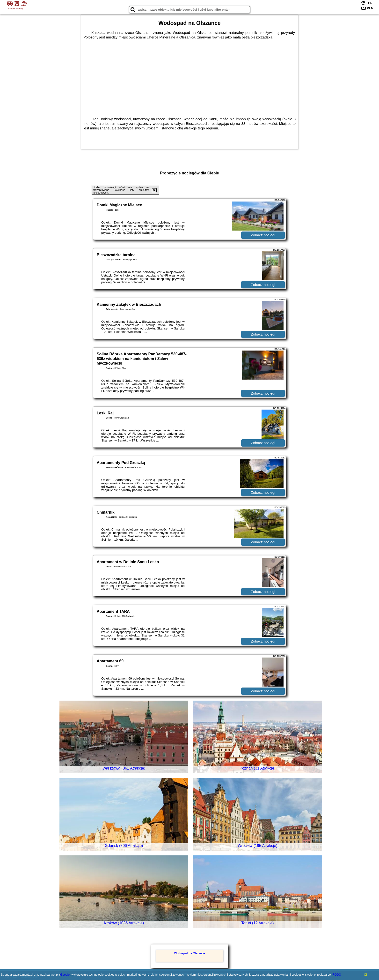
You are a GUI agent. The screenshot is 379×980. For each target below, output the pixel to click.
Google (65, 975)
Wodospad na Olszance (189, 953)
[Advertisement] (189, 76)
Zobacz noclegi (263, 235)
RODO (337, 975)
